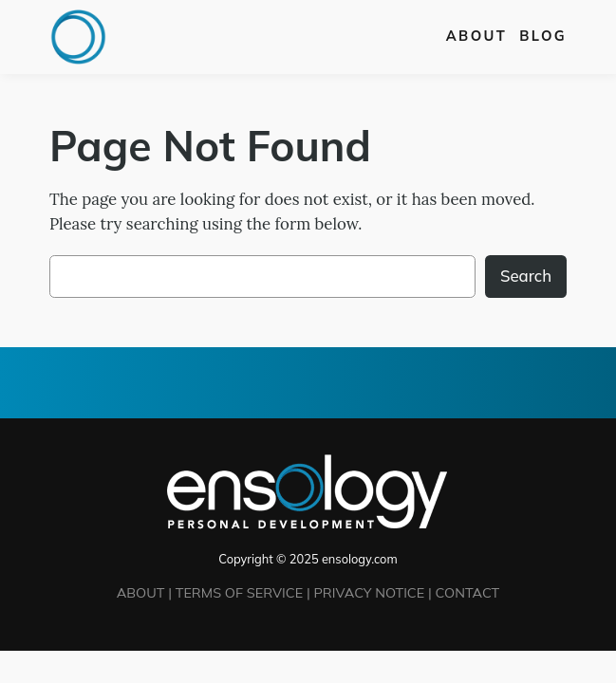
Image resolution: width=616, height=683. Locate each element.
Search (526, 276)
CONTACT (468, 593)
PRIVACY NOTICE (369, 593)
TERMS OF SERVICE (239, 593)
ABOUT (141, 593)
